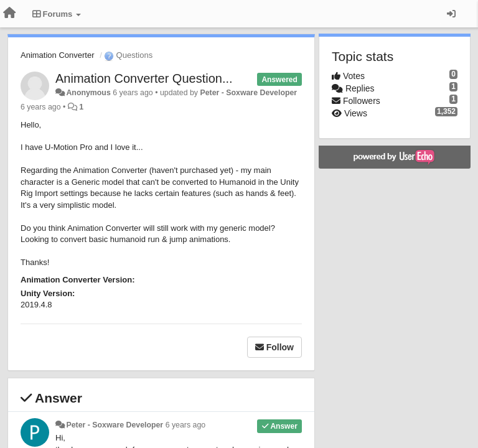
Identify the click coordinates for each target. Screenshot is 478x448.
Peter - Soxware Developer (248, 93)
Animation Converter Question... (144, 78)
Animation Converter (58, 55)
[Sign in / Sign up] (451, 14)
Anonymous (88, 93)
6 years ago (186, 425)
